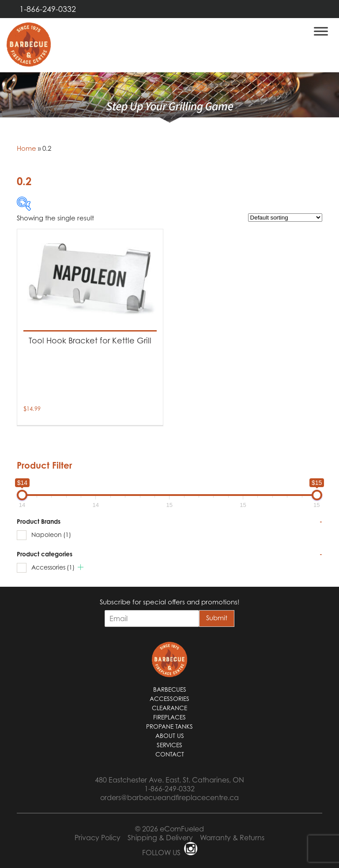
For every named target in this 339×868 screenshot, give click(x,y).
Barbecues (170, 689)
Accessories (53, 567)
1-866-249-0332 (48, 9)
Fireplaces (169, 717)
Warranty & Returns (232, 838)
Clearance (169, 708)
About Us (170, 736)
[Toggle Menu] (321, 31)
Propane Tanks (169, 726)
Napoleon (51, 535)
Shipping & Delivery (160, 838)
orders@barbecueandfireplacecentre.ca (169, 797)
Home (26, 148)
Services (169, 745)
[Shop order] (285, 218)
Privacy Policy (98, 838)
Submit (217, 618)
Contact (170, 754)
